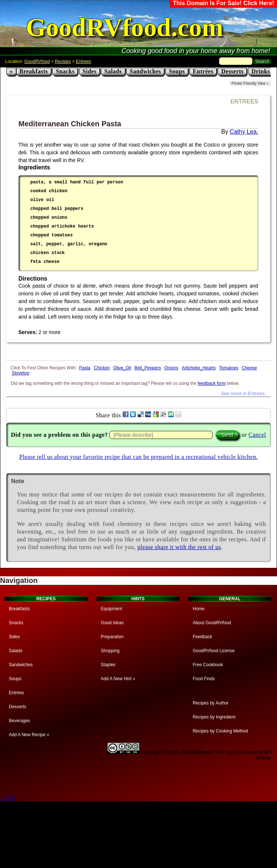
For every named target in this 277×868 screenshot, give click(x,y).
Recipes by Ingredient (214, 717)
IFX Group (264, 755)
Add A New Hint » (118, 679)
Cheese (249, 368)
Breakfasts (34, 71)
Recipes (63, 62)
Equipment (111, 609)
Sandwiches (145, 71)
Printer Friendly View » (250, 83)
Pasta (85, 368)
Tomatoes (229, 368)
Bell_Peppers (148, 368)
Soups (177, 71)
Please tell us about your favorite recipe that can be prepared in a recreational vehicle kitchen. (138, 457)
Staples (108, 665)
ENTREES (244, 101)
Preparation (112, 637)
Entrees (83, 62)
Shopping (110, 651)
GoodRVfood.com (125, 27)
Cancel (257, 435)
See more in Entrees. (243, 393)
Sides (90, 71)
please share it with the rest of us (179, 547)
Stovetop (20, 373)
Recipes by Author (211, 703)
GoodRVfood (37, 62)
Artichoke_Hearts (199, 368)
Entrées (203, 71)
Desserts (232, 71)
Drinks (261, 71)
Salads (113, 71)
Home (199, 609)
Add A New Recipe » (29, 735)
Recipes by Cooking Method (220, 731)
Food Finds (204, 679)
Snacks (65, 71)
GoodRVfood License (214, 651)
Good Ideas (112, 623)
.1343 (7, 798)
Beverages (19, 721)
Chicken (102, 368)
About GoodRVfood (212, 623)
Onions (171, 368)
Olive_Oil (122, 368)
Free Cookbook (208, 665)
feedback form (212, 383)
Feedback (202, 637)
